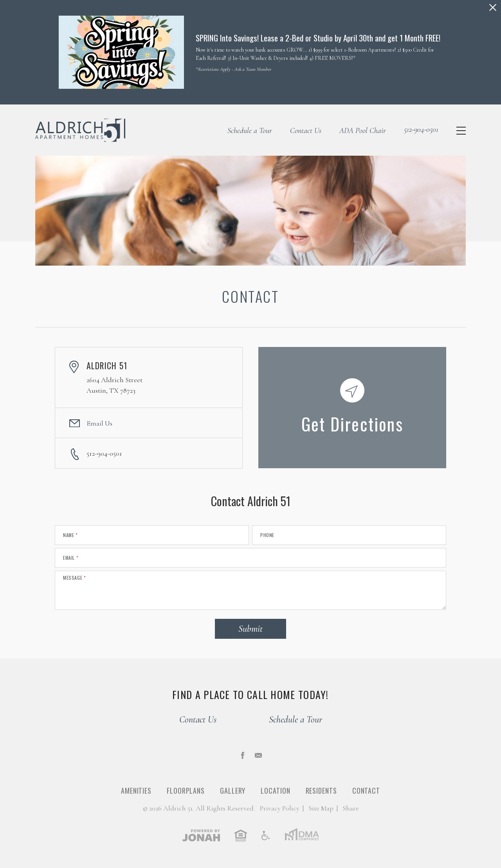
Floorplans (186, 791)
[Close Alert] (493, 7)
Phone (267, 535)
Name (70, 535)
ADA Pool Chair (363, 131)
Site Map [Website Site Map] (321, 808)
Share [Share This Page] (351, 808)
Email (71, 558)
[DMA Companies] (302, 835)
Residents (321, 791)
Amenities (136, 791)
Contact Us (306, 131)
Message (74, 578)
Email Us (99, 423)
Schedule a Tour (250, 131)
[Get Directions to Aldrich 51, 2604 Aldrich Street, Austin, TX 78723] (352, 408)
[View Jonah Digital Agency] (201, 835)
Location (275, 791)
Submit (250, 629)
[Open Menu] (461, 131)
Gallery (233, 791)
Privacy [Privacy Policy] (280, 808)
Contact (366, 791)
